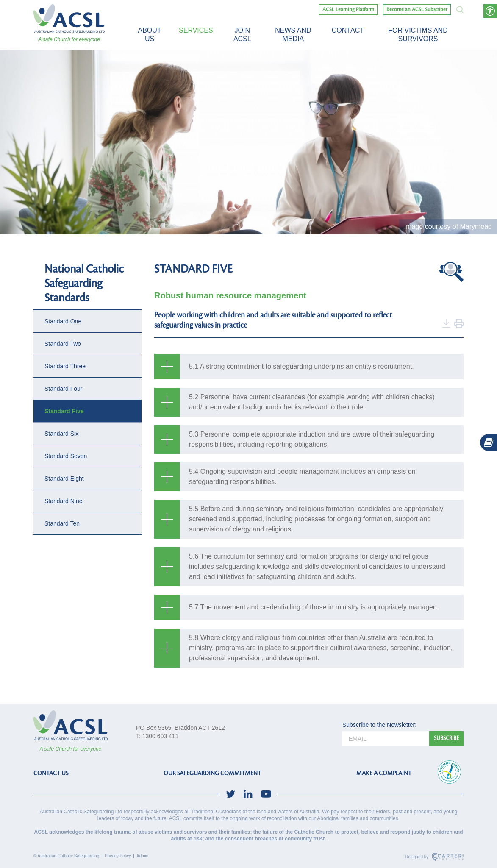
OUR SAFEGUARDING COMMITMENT (212, 773)
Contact (348, 30)
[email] (386, 739)
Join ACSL (242, 35)
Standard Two (63, 344)
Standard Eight (64, 479)
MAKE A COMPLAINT (384, 773)
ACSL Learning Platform (348, 10)
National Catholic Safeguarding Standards (84, 284)
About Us (149, 35)
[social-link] (230, 794)
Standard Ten (62, 523)
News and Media (293, 35)
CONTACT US (51, 773)
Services (196, 30)
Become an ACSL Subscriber (417, 10)
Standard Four (64, 389)
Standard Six (61, 434)
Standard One (63, 321)
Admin (142, 856)
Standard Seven (66, 456)
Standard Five (64, 411)
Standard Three (65, 366)
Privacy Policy (118, 856)
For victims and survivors (418, 35)
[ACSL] (69, 18)
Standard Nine (64, 501)
